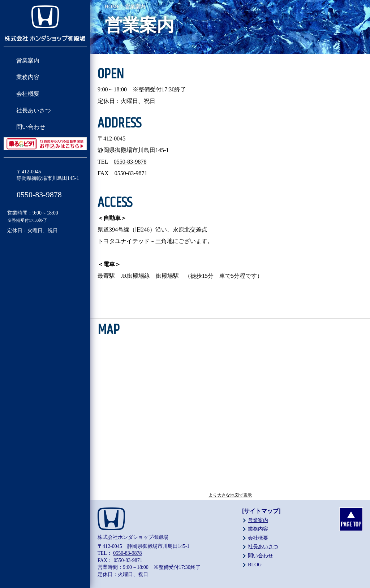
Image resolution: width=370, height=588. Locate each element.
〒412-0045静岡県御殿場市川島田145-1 (48, 175)
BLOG (255, 565)
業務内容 (28, 77)
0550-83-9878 (39, 194)
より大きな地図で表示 (230, 495)
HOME (112, 7)
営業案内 (28, 60)
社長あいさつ (34, 110)
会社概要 (28, 94)
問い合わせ (31, 127)
